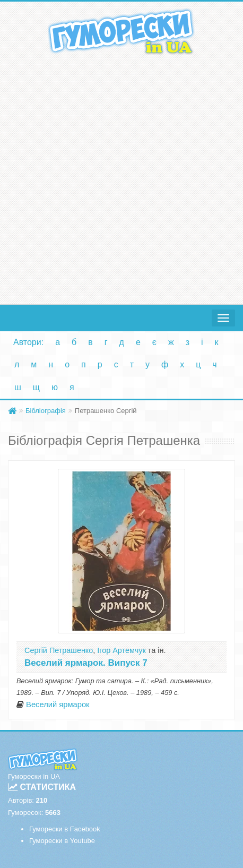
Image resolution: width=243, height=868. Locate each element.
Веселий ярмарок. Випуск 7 (86, 663)
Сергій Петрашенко (59, 650)
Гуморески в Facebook (65, 829)
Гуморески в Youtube (62, 841)
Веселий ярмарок (58, 704)
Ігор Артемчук (121, 650)
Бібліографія (46, 411)
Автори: (28, 342)
